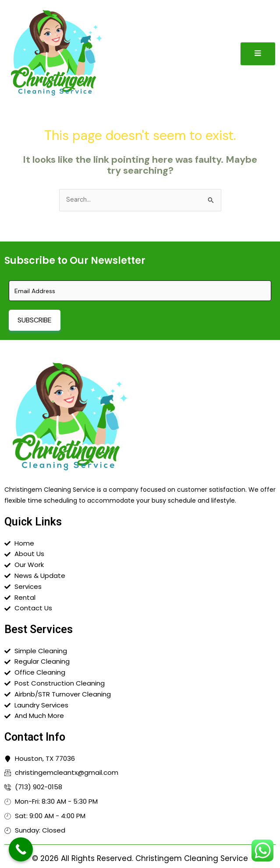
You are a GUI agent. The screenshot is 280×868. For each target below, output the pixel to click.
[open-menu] (258, 54)
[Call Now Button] (21, 849)
